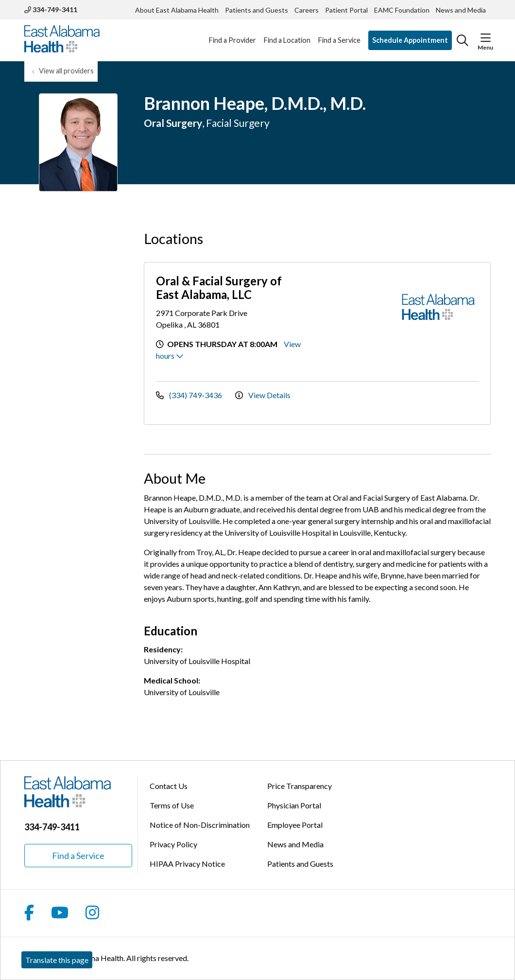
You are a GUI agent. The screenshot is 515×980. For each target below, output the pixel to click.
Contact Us (169, 786)
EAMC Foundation (402, 10)
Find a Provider (232, 35)
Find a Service (339, 35)
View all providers (66, 71)
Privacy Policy (173, 844)
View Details (263, 395)
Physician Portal (294, 805)
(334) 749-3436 (190, 395)
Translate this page (57, 960)
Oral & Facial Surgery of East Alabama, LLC (219, 288)
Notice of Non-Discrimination (200, 825)
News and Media (461, 10)
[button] (486, 38)
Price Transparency (300, 786)
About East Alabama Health (177, 10)
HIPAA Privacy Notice (187, 864)
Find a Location (287, 35)
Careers (307, 10)
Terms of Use (172, 805)
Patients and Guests (257, 10)
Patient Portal (346, 10)
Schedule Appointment (410, 40)
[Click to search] (463, 40)
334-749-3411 (51, 9)
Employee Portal (295, 825)
